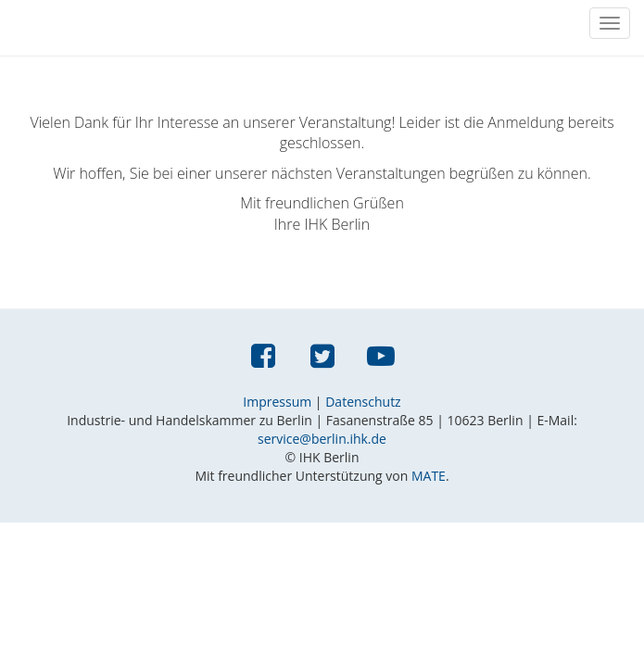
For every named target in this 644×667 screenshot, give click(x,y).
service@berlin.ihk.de (322, 439)
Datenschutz (363, 402)
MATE (429, 476)
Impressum (277, 402)
